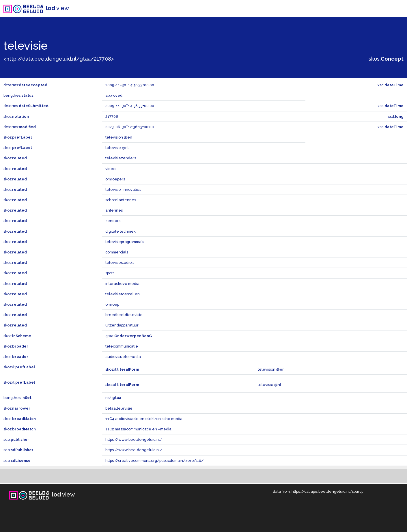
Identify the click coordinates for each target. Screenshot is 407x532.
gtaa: (129, 336)
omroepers (115, 179)
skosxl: (19, 367)
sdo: (16, 439)
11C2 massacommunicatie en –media (138, 429)
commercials (117, 252)
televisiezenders (121, 158)
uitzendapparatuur (122, 325)
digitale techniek (121, 231)
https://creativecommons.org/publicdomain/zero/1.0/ (154, 461)
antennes (114, 210)
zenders (113, 221)
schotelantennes (121, 200)
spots (110, 273)
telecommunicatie (122, 346)
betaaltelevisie (119, 408)
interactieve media (122, 284)
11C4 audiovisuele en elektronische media (144, 419)
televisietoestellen (123, 294)
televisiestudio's (120, 263)
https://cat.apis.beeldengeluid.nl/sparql (327, 491)
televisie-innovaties (123, 190)
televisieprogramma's (125, 242)
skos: (386, 59)
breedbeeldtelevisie (124, 315)
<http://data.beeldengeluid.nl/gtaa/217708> (59, 59)
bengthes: (18, 95)
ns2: (113, 398)
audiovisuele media (123, 357)
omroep (112, 304)
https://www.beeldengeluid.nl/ (134, 439)
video (110, 169)
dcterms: (25, 85)
